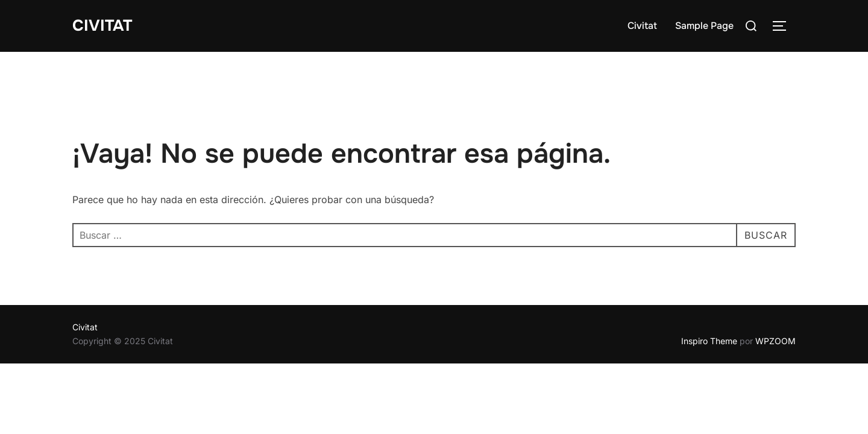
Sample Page (704, 26)
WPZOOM (775, 341)
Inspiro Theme (709, 341)
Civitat (102, 26)
